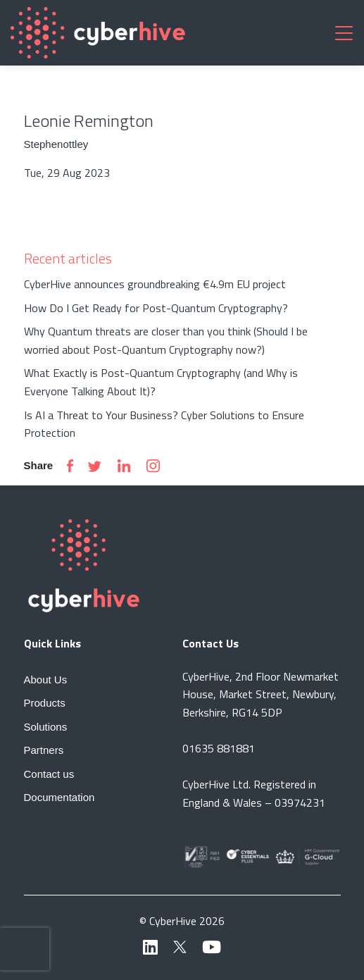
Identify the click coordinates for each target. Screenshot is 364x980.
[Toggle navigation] (344, 32)
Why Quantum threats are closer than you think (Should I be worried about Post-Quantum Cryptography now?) (166, 340)
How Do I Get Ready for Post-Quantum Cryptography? (156, 308)
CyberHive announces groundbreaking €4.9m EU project (155, 284)
